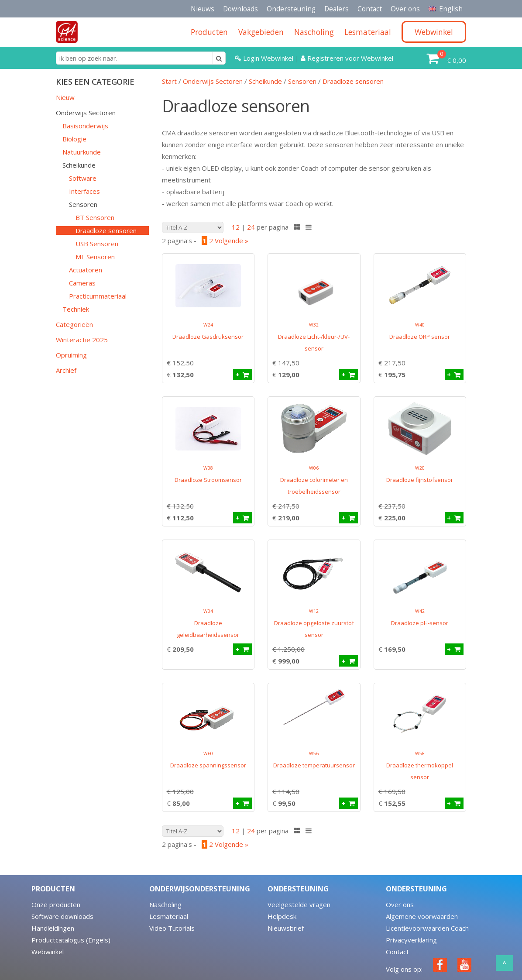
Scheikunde (79, 165)
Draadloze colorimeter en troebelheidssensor (314, 480)
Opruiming (71, 355)
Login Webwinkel (265, 58)
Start (169, 81)
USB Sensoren (97, 244)
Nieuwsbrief (286, 928)
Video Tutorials (172, 928)
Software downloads (62, 916)
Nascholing (165, 904)
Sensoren (83, 204)
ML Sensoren (95, 257)
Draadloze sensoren (106, 230)
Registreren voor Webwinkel (347, 58)
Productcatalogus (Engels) (71, 940)
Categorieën (74, 324)
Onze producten (56, 904)
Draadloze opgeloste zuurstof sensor (314, 623)
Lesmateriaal (169, 916)
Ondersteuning (291, 9)
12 (236, 227)
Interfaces (84, 191)
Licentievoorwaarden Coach (427, 928)
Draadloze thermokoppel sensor (420, 766)
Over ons (405, 9)
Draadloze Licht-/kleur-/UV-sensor (314, 337)
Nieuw (65, 97)
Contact (370, 9)
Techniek (76, 309)
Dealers (337, 9)
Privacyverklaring (411, 940)
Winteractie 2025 (82, 340)
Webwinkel (48, 952)
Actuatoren (86, 270)
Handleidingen (53, 928)
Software (83, 178)
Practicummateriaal (98, 296)
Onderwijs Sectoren (86, 113)
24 (251, 227)
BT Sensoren (95, 217)
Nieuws (203, 9)
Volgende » (232, 241)
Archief (66, 370)
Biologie (74, 139)
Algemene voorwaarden (422, 916)
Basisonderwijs (85, 126)
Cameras (82, 283)
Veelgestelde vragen (299, 904)
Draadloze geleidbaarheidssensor (208, 623)
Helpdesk (282, 916)
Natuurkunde (82, 152)
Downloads (240, 9)
